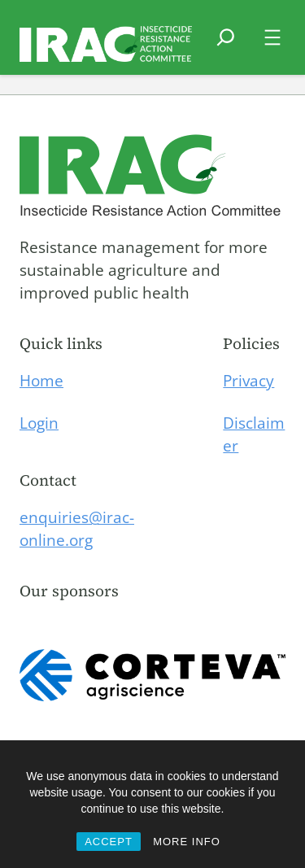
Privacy (248, 381)
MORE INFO (187, 842)
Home (41, 381)
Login (39, 423)
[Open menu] (272, 37)
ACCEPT (109, 842)
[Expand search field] (226, 47)
